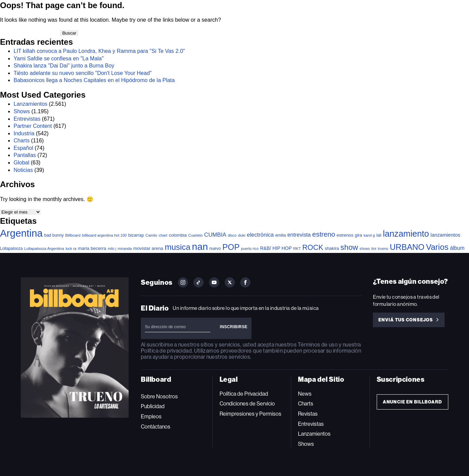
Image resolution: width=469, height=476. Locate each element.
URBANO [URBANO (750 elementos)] (407, 247)
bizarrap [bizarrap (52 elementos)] (136, 235)
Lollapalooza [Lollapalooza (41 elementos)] (11, 249)
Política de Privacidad (244, 394)
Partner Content (33, 126)
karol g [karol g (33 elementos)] (369, 235)
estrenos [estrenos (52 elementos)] (345, 235)
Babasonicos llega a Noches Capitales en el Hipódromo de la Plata (94, 80)
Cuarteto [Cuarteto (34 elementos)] (195, 235)
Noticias (23, 170)
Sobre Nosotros (159, 396)
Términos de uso (317, 345)
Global (21, 163)
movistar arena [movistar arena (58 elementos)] (148, 248)
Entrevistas (27, 119)
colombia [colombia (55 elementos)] (178, 235)
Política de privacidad (166, 351)
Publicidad (153, 406)
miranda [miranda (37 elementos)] (125, 249)
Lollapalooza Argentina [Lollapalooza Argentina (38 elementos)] (44, 248)
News (305, 394)
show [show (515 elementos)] (349, 247)
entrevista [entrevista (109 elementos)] (299, 235)
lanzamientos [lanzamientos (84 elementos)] (445, 235)
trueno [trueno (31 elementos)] (383, 249)
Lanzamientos (31, 104)
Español (23, 148)
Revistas (308, 414)
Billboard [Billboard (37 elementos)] (73, 235)
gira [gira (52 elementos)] (359, 235)
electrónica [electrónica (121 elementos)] (260, 235)
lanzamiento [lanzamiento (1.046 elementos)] (406, 234)
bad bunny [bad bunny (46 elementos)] (54, 235)
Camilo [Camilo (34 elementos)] (152, 235)
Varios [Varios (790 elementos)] (437, 247)
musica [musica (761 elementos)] (177, 247)
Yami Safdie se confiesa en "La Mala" (59, 58)
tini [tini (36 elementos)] (374, 249)
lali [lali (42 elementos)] (379, 235)
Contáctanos (156, 427)
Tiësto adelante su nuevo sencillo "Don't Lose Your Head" (83, 73)
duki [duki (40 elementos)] (242, 235)
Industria (24, 133)
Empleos (151, 416)
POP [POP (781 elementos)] (231, 247)
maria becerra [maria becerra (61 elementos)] (92, 248)
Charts (22, 141)
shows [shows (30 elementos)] (365, 249)
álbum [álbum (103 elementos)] (457, 248)
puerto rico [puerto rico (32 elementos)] (250, 249)
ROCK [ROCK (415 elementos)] (313, 247)
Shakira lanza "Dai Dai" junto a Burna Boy (64, 66)
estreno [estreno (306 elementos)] (324, 234)
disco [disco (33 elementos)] (232, 235)
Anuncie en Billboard (412, 402)
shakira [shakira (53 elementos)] (332, 248)
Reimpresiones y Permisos (250, 414)
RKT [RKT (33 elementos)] (297, 249)
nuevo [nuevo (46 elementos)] (215, 249)
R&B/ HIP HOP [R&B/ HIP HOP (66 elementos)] (276, 248)
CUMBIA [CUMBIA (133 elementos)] (215, 235)
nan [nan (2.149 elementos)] (200, 246)
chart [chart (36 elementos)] (163, 235)
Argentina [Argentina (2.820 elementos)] (21, 233)
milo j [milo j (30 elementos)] (112, 249)
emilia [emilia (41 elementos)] (280, 235)
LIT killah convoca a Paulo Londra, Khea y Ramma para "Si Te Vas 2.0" (99, 51)
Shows (22, 111)
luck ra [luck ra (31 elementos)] (71, 249)
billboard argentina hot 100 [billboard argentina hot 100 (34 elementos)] (105, 235)
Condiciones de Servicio (247, 404)
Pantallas (25, 155)
